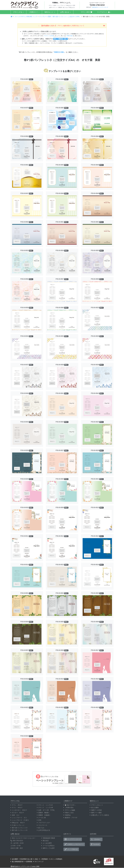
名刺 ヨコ (15, 815)
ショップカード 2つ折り (20, 820)
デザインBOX (86, 12)
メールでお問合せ (48, 846)
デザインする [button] (18, 12)
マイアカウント (103, 12)
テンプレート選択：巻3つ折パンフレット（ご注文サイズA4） (60, 17)
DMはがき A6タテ (18, 823)
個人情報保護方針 (17, 862)
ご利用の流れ (69, 36)
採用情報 (28, 862)
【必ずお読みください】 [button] (72, 26)
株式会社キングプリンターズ (100, 7)
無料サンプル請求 (48, 848)
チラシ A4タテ (17, 808)
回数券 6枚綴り (43, 813)
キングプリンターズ (73, 839)
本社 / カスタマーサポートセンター (23, 838)
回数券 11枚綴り (44, 815)
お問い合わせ (65, 12)
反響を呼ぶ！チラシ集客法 (99, 815)
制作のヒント (49, 12)
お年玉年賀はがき (44, 830)
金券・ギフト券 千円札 (46, 810)
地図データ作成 (96, 810)
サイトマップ (38, 862)
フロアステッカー (44, 823)
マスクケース (42, 825)
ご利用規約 (43, 859)
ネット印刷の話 (71, 849)
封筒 (39, 820)
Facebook (95, 844)
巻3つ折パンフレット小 (19, 828)
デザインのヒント (96, 805)
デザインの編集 (69, 810)
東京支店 (45, 841)
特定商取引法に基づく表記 (28, 859)
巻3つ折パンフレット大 (19, 830)
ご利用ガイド (33, 12)
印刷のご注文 (69, 813)
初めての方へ (69, 805)
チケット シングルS (45, 805)
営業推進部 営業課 (48, 838)
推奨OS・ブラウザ (70, 818)
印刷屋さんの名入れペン (74, 844)
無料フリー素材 (96, 813)
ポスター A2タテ (17, 813)
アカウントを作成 (49, 36)
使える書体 (94, 808)
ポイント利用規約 (56, 859)
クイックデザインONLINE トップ (26, 17)
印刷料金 (67, 815)
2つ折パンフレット (18, 825)
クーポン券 (41, 818)
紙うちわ (41, 828)
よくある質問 (46, 843)
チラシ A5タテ (17, 805)
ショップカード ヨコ (19, 818)
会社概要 (14, 859)
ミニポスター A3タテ (19, 810)
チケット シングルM (45, 808)
